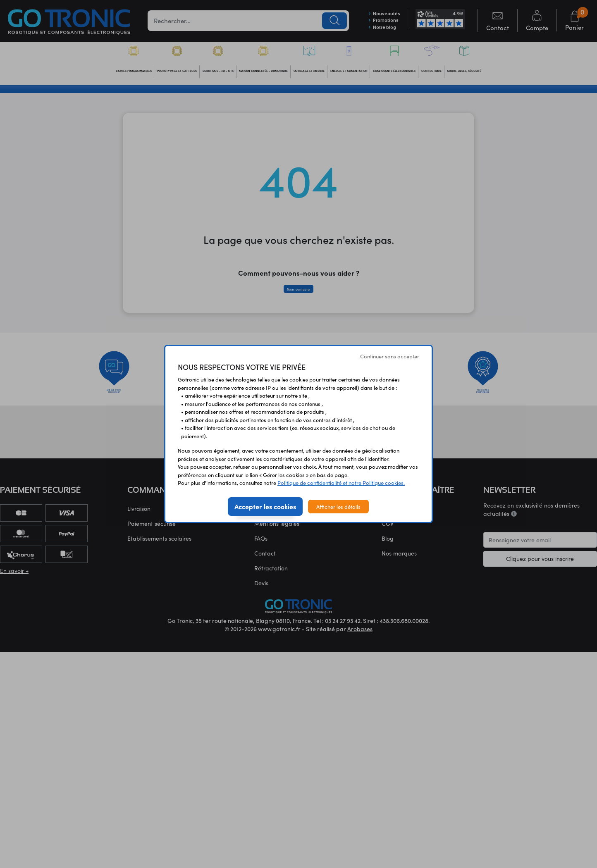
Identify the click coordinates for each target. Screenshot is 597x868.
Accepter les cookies (265, 506)
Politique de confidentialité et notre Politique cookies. (341, 483)
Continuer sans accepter (390, 356)
